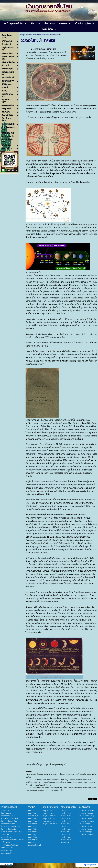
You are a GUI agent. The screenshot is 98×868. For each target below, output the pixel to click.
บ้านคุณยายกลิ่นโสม (26, 35)
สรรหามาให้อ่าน (39, 35)
